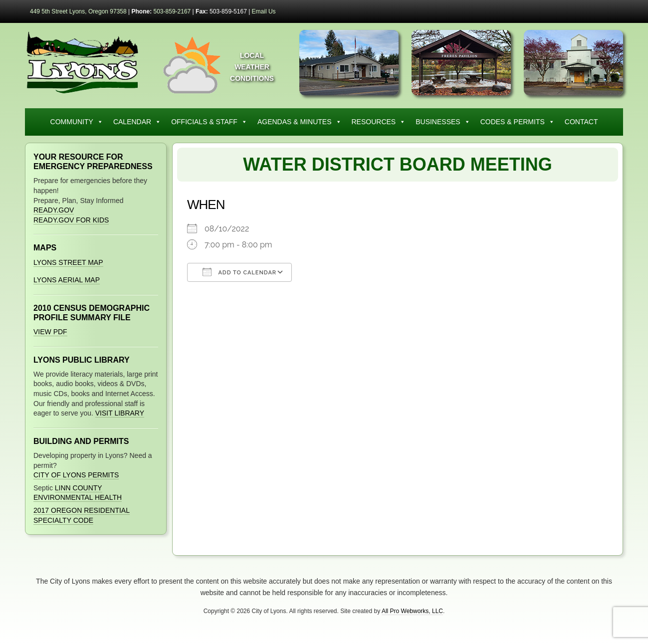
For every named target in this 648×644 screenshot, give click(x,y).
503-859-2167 (172, 11)
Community (77, 122)
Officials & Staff (209, 122)
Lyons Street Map (68, 262)
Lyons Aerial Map (67, 280)
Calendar (137, 122)
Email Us (264, 11)
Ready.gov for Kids (71, 220)
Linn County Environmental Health (78, 493)
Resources (379, 122)
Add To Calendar (239, 272)
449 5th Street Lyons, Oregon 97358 (78, 11)
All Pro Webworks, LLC (412, 611)
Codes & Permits (518, 122)
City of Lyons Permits (76, 475)
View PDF (50, 332)
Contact (581, 122)
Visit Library (120, 413)
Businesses (443, 122)
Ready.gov (54, 210)
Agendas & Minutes (300, 122)
